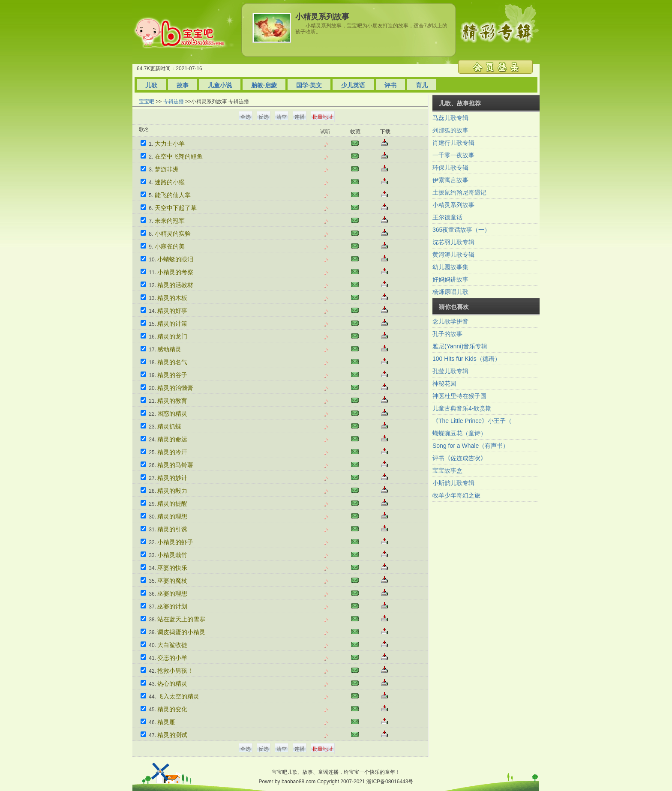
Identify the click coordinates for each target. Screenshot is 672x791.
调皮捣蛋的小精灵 (181, 632)
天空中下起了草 (176, 208)
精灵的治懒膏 (175, 388)
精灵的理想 (172, 516)
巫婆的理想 (172, 593)
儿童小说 (220, 85)
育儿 (422, 85)
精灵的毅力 (172, 491)
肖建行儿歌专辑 (453, 143)
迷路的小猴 (170, 182)
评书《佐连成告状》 (459, 458)
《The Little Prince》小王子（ (472, 421)
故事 (183, 85)
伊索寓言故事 (450, 180)
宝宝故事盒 (447, 470)
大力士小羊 (170, 144)
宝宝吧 (147, 102)
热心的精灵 (172, 683)
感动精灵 (169, 349)
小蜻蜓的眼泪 (175, 259)
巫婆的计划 (172, 606)
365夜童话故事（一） (461, 230)
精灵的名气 (172, 362)
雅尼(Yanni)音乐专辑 (460, 346)
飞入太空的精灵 (178, 696)
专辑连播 (174, 102)
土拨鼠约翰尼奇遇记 (459, 192)
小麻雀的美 (170, 246)
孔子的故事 (447, 334)
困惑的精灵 (172, 413)
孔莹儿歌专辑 (450, 371)
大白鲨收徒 (172, 645)
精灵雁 (166, 722)
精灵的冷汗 (172, 452)
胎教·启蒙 (264, 85)
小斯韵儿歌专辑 (453, 483)
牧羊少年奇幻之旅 (456, 495)
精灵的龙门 (172, 336)
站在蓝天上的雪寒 (181, 619)
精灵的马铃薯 (175, 465)
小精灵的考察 (175, 272)
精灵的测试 (172, 735)
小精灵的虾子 (175, 542)
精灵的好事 (172, 311)
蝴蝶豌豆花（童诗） (459, 433)
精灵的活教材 (175, 285)
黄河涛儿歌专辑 (453, 255)
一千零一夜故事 (453, 155)
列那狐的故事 (450, 130)
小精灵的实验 (173, 234)
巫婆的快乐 (172, 568)
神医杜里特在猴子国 (459, 396)
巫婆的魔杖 (172, 581)
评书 (390, 85)
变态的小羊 (172, 658)
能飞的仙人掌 (173, 195)
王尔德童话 (447, 217)
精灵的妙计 (172, 478)
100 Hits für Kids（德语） (466, 359)
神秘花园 (444, 384)
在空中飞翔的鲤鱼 (179, 156)
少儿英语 (353, 85)
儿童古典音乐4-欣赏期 (462, 408)
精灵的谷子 (172, 375)
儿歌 (151, 85)
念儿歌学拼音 (450, 321)
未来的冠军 (170, 221)
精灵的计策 (172, 324)
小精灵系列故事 (453, 205)
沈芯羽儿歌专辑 (453, 242)
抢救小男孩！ (175, 671)
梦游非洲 (167, 169)
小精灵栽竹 (172, 555)
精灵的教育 (172, 401)
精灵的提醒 (172, 503)
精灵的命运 (172, 439)
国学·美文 (309, 85)
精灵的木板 (172, 298)
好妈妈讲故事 (450, 279)
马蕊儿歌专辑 (450, 118)
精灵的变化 (172, 709)
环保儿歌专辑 (450, 168)
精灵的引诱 (172, 529)
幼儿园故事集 (450, 267)
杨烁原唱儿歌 (450, 292)
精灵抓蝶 (169, 426)
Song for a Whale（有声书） (471, 446)
